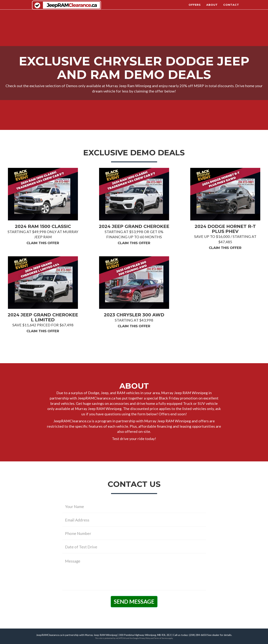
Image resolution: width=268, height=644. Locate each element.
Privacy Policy (145, 638)
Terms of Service (161, 638)
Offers (195, 7)
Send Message (134, 601)
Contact (231, 7)
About (212, 7)
